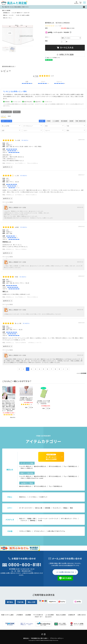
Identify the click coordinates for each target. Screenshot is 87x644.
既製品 (65, 508)
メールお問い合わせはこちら (65, 572)
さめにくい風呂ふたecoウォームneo (32, 478)
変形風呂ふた (7, 13)
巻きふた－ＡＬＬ (8, 18)
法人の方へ (49, 617)
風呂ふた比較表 (61, 615)
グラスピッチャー (40, 531)
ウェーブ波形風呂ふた (70, 466)
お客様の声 (72, 615)
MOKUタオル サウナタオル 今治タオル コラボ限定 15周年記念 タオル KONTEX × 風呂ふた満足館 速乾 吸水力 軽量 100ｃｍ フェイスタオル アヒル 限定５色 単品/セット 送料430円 (9, 406)
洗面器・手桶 (31, 519)
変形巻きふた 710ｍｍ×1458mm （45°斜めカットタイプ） (24, 343)
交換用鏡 (47, 508)
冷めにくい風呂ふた (27, 468)
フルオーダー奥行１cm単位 (23, 15)
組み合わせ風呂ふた (40, 466)
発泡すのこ (23, 497)
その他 (40, 520)
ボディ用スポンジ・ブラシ (69, 519)
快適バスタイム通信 (7, 615)
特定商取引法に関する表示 (39, 638)
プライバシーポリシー (57, 638)
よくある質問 (50, 615)
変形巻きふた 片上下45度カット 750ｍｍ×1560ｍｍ (22, 297)
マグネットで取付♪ (25, 531)
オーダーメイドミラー (26, 508)
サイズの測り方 (38, 615)
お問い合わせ (82, 615)
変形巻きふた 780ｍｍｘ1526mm (17, 249)
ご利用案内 (19, 615)
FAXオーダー (39, 617)
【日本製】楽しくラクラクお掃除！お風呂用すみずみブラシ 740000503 (26, 399)
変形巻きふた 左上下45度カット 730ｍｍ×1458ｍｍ (22, 163)
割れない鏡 (39, 508)
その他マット (43, 497)
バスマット (24, 520)
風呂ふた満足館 (6, 10)
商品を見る (13, 417)
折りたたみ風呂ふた (55, 466)
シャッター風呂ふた (25, 466)
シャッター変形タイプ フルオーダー (21, 13)
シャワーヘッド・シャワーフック (48, 519)
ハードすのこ (33, 497)
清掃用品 (33, 520)
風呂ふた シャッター (9, 15)
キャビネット (57, 508)
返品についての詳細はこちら (53, 58)
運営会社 (26, 638)
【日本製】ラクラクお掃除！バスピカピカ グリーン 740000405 (43, 402)
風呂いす (22, 519)
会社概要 (28, 615)
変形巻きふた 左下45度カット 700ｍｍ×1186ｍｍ (22, 195)
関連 (71, 508)
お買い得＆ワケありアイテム (56, 531)
